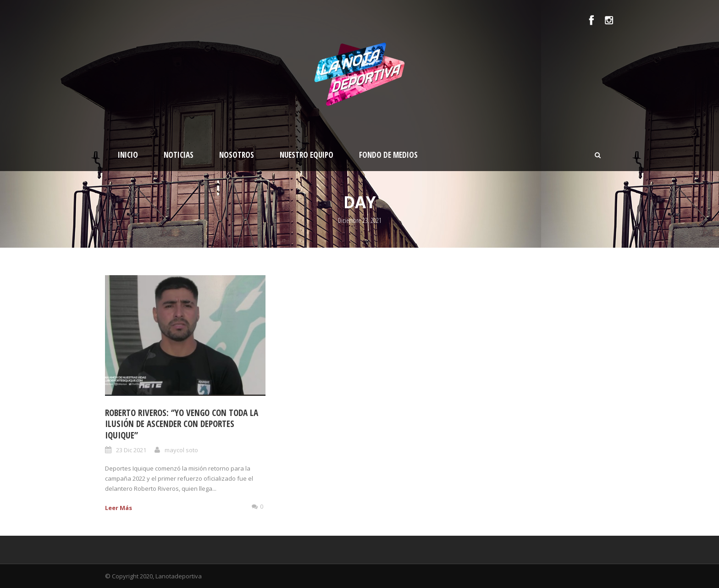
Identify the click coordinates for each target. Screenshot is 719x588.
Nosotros (237, 155)
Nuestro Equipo (307, 155)
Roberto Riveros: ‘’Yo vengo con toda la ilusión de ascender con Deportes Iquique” (182, 424)
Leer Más (119, 508)
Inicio (128, 155)
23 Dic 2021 (131, 450)
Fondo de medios (388, 155)
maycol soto (181, 450)
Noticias (179, 155)
